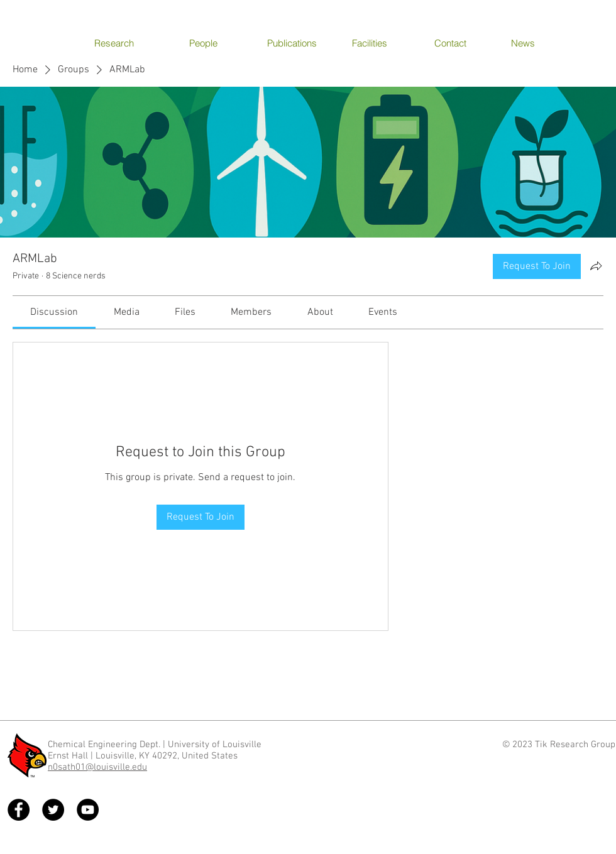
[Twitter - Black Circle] (53, 810)
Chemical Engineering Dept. (104, 745)
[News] (540, 43)
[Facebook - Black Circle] (19, 810)
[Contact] (463, 43)
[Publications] (296, 43)
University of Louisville (216, 745)
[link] (54, 312)
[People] (218, 43)
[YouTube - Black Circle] (88, 810)
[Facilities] (381, 43)
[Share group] (596, 266)
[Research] (123, 43)
